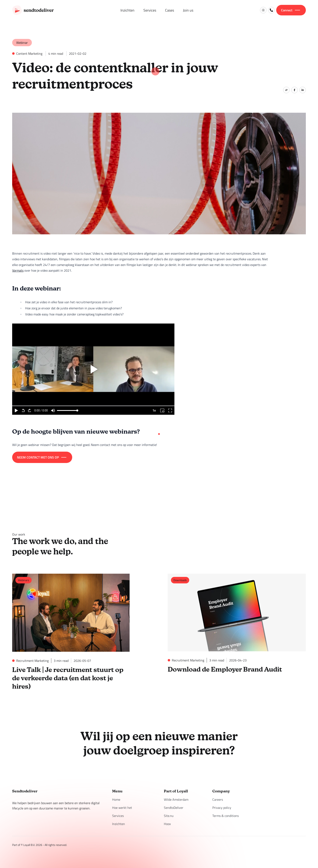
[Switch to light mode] (263, 10)
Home (116, 798)
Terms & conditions (226, 814)
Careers (218, 798)
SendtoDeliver (174, 806)
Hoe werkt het (122, 806)
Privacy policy (222, 806)
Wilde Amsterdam (176, 798)
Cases (170, 10)
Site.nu (169, 814)
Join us (188, 10)
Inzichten (127, 10)
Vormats (18, 270)
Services (150, 10)
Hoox (167, 822)
